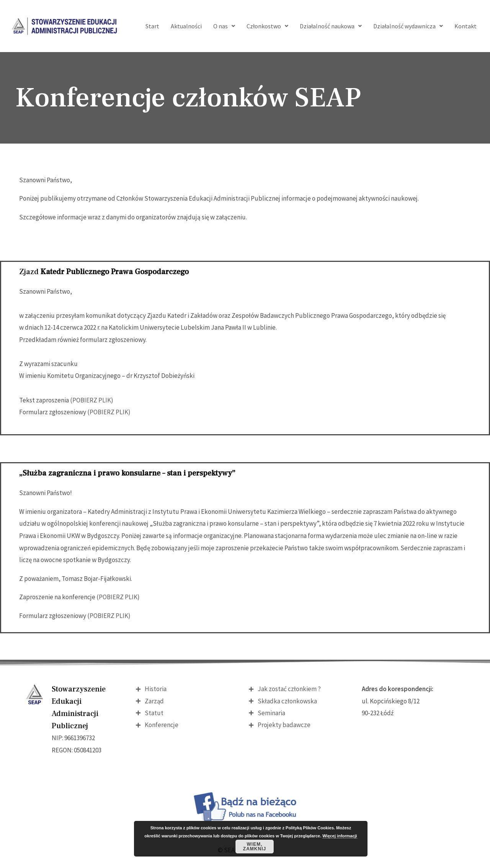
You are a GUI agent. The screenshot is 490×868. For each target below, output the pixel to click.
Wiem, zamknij (255, 847)
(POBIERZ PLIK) (92, 400)
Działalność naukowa (331, 26)
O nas (224, 26)
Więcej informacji (340, 836)
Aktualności (186, 26)
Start (152, 26)
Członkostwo (267, 26)
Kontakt (465, 26)
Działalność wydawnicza (408, 26)
